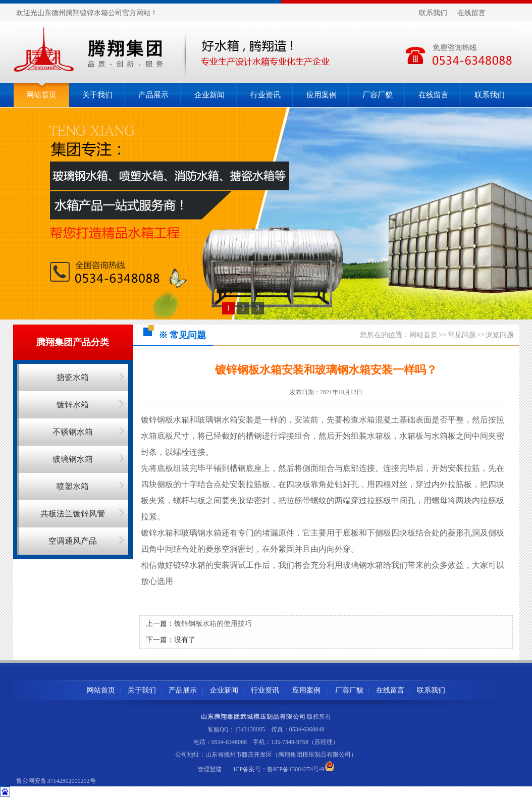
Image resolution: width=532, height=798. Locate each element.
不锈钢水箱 (73, 432)
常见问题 (462, 335)
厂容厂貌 (378, 95)
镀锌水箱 (73, 405)
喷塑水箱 (73, 486)
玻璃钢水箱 (73, 459)
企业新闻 (209, 95)
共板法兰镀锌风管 (73, 514)
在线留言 (471, 13)
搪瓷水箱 (73, 377)
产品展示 (153, 95)
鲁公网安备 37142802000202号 (56, 781)
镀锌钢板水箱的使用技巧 (213, 624)
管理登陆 (209, 769)
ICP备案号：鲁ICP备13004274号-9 (279, 769)
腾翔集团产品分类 (73, 342)
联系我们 (433, 13)
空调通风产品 (73, 541)
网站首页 (41, 95)
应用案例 (322, 95)
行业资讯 (265, 95)
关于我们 (97, 95)
